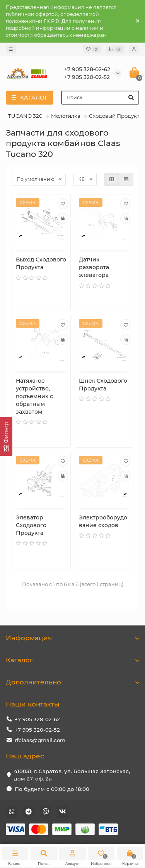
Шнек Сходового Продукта (103, 385)
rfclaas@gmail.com (40, 740)
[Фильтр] (6, 436)
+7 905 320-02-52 (37, 730)
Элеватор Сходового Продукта (31, 525)
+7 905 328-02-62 (37, 719)
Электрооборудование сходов (103, 521)
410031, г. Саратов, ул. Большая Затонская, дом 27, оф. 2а (72, 775)
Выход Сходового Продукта (41, 263)
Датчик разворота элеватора (94, 267)
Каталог (72, 660)
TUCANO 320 (25, 116)
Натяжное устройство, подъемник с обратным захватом (34, 396)
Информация (72, 638)
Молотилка (66, 116)
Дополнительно (72, 682)
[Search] (100, 98)
